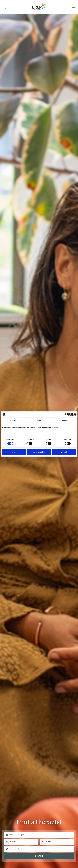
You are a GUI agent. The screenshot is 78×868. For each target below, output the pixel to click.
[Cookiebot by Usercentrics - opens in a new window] (67, 414)
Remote (48, 842)
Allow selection (39, 452)
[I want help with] (39, 835)
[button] (4, 8)
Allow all (64, 452)
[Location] (39, 849)
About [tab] (64, 420)
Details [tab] (39, 420)
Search (39, 856)
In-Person (13, 842)
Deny (14, 452)
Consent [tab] (14, 420)
